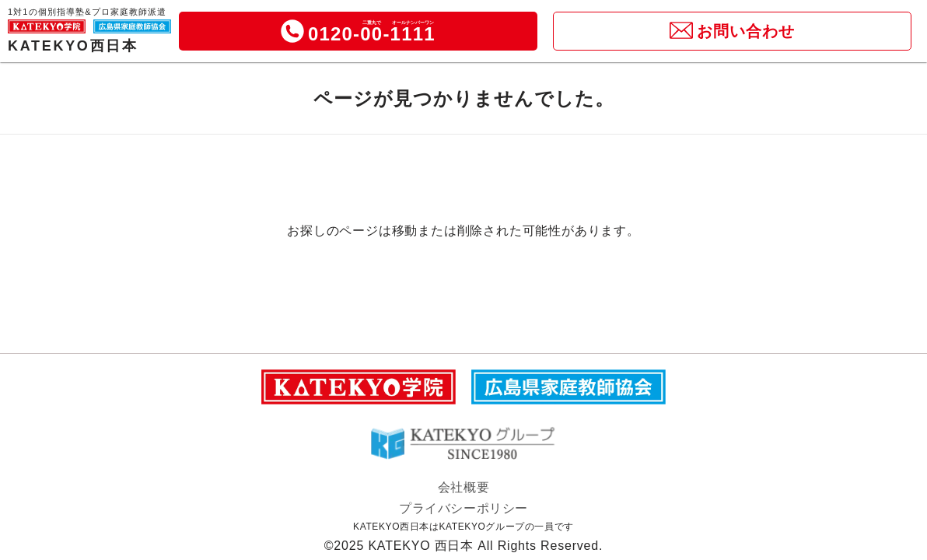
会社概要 (463, 487)
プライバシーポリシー (463, 508)
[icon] (292, 31)
